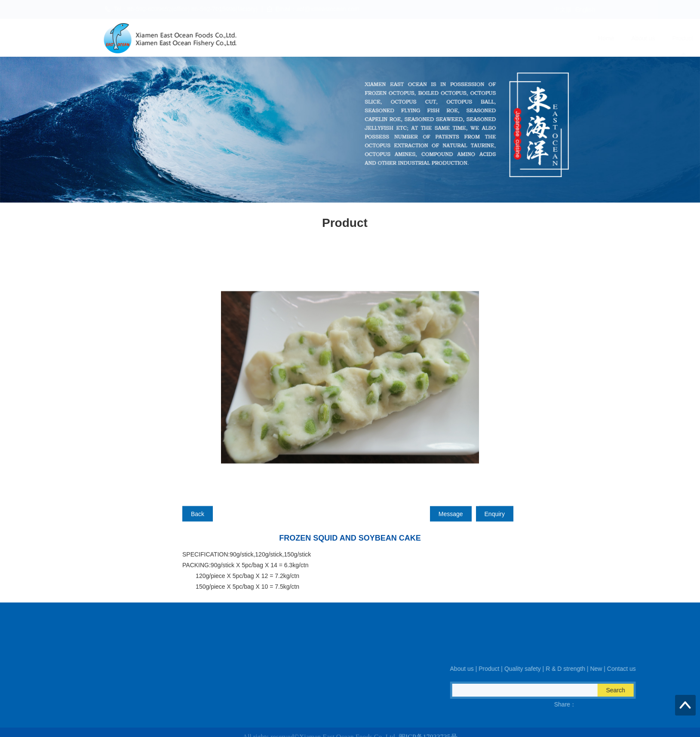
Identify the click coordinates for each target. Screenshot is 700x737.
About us (367, 38)
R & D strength (507, 38)
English (585, 9)
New (550, 38)
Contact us (588, 38)
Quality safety (452, 38)
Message (451, 529)
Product (406, 38)
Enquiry (495, 529)
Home (330, 38)
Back (198, 529)
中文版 (563, 9)
